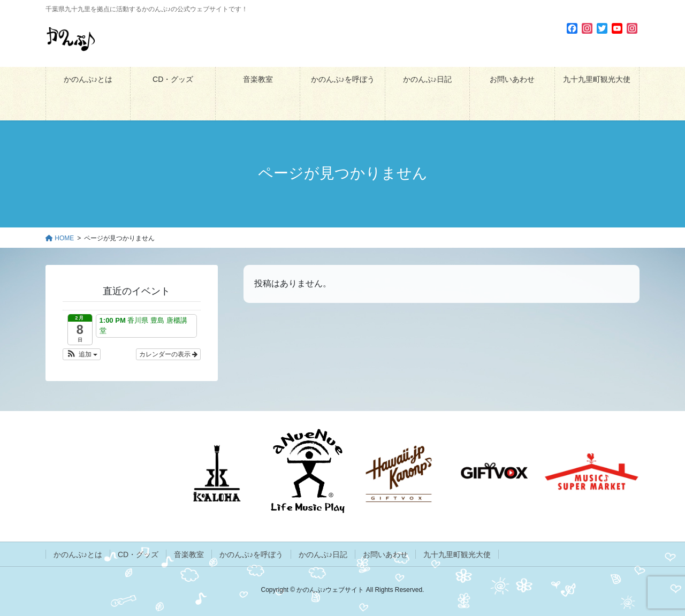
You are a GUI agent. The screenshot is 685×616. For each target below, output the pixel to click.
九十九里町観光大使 (457, 554)
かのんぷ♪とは (78, 554)
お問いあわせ (385, 554)
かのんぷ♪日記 (323, 554)
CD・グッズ (138, 554)
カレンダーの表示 (168, 354)
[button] (82, 354)
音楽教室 (189, 554)
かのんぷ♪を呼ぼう (251, 554)
